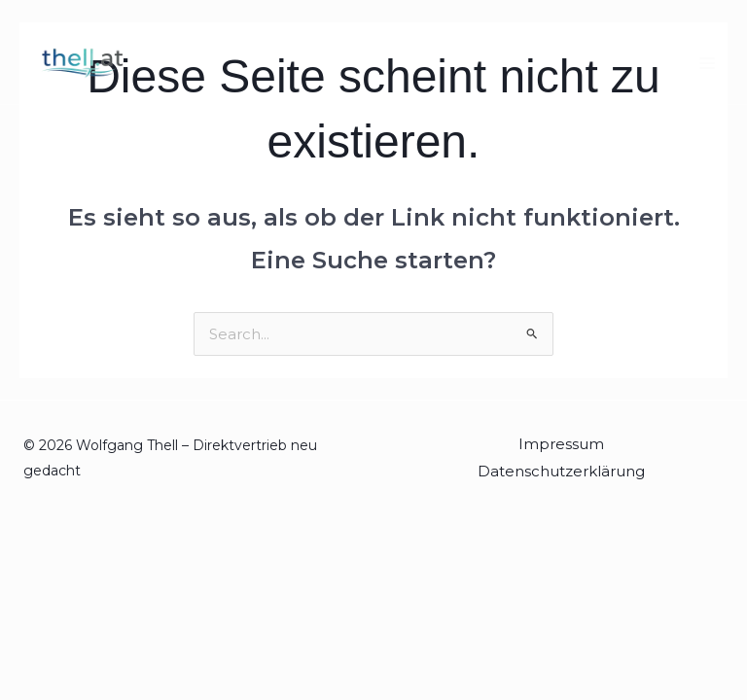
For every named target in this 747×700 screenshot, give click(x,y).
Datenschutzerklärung (561, 471)
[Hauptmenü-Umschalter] (708, 64)
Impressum (561, 444)
